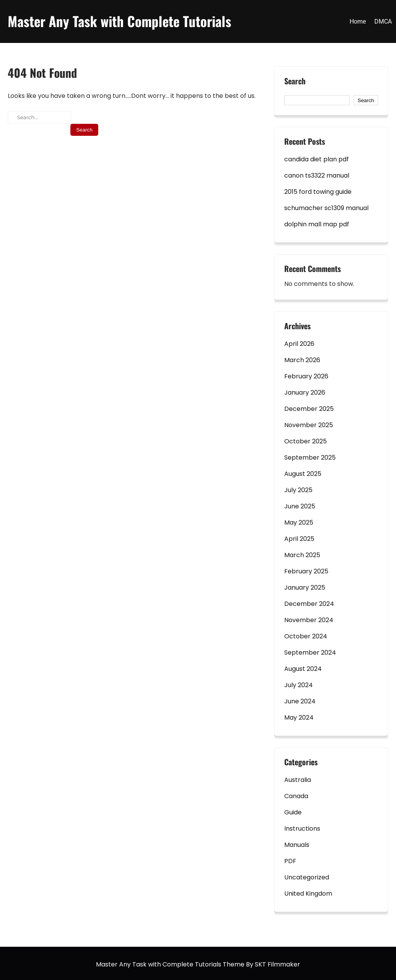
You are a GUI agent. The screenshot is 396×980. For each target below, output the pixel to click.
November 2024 (309, 620)
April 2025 (299, 539)
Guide (293, 812)
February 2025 (306, 571)
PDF (290, 861)
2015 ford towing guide (318, 192)
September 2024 (310, 652)
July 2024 (299, 685)
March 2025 (302, 555)
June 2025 (300, 506)
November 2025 (309, 425)
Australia (298, 780)
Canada (296, 796)
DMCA (383, 21)
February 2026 (306, 376)
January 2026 (305, 393)
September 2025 (310, 458)
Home (358, 21)
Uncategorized (307, 877)
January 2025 (305, 587)
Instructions (302, 829)
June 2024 (300, 701)
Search (295, 81)
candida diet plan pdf (317, 159)
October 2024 (306, 636)
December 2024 (309, 604)
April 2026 (299, 344)
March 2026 (302, 360)
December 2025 (309, 409)
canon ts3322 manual (317, 175)
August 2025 (303, 474)
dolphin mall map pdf (317, 224)
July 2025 (298, 490)
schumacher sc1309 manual (326, 208)
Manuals (297, 845)
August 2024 (303, 669)
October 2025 (306, 441)
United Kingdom (308, 894)
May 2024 (299, 717)
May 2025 (299, 522)
